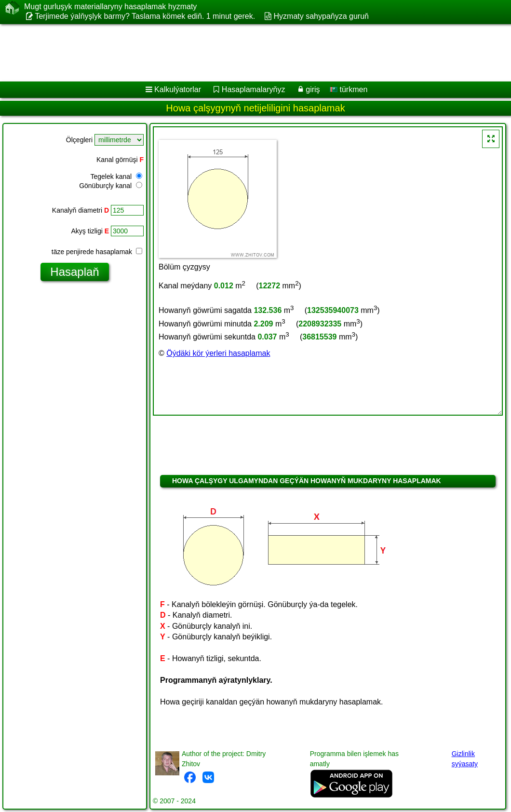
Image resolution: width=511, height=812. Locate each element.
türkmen (349, 89)
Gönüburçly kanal (111, 186)
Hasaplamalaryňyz (254, 89)
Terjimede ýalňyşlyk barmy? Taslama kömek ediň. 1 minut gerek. (145, 16)
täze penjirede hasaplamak (97, 252)
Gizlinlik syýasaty (465, 759)
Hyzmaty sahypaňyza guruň (321, 16)
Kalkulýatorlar (178, 89)
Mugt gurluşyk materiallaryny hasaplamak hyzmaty (110, 7)
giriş (313, 89)
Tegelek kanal (116, 176)
